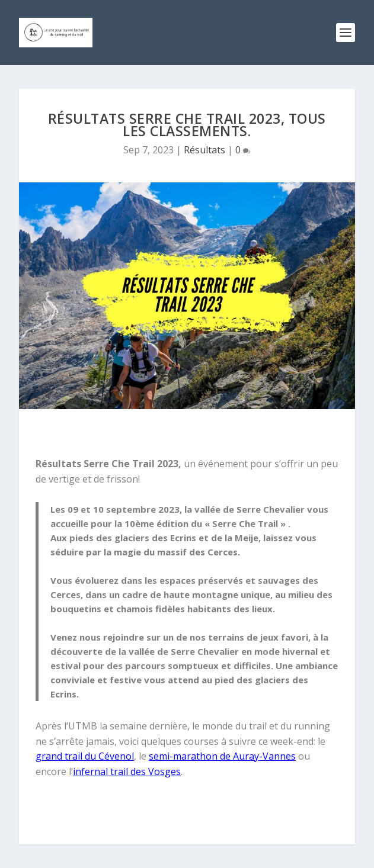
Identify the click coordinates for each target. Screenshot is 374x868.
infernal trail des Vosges (127, 771)
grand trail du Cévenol (85, 756)
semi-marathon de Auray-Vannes (222, 756)
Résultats (204, 150)
